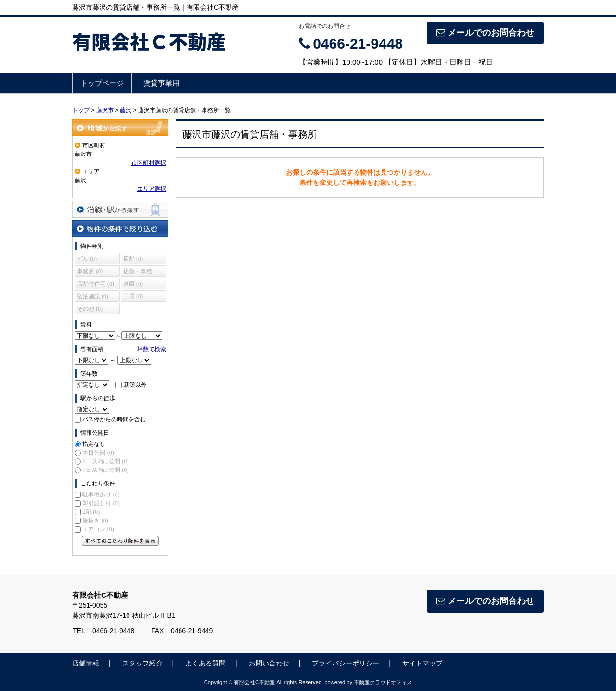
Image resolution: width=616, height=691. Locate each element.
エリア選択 (152, 189)
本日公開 (98, 453)
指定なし (94, 444)
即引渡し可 (101, 503)
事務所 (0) (90, 271)
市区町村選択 (149, 163)
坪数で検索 (152, 349)
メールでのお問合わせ (485, 33)
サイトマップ (423, 663)
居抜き (95, 521)
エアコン (98, 529)
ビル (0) (87, 259)
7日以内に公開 (105, 470)
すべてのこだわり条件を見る (120, 541)
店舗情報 (86, 663)
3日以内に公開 (105, 461)
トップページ (102, 83)
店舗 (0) (133, 259)
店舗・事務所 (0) (138, 272)
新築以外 (135, 385)
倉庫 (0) (133, 284)
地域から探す (120, 128)
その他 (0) (90, 309)
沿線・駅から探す (120, 209)
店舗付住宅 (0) (96, 284)
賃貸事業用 (161, 83)
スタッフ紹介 (142, 663)
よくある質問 (205, 663)
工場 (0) (133, 296)
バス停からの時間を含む (114, 419)
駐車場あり (101, 495)
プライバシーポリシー (346, 663)
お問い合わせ (269, 663)
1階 (91, 512)
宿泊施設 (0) (93, 296)
